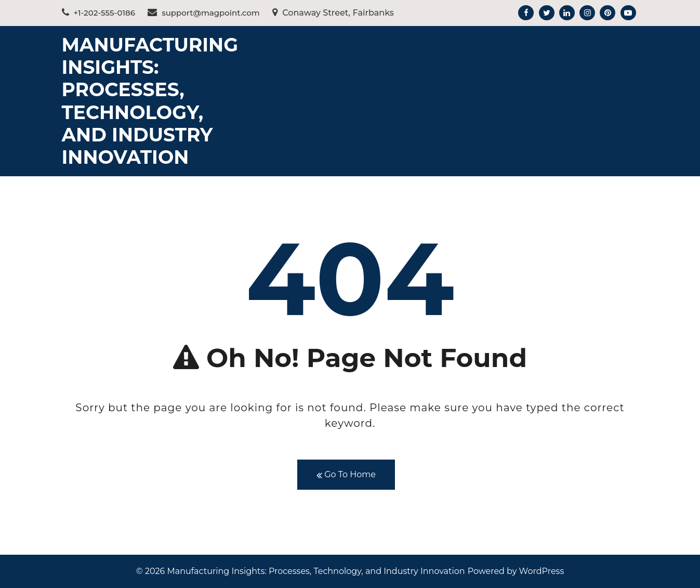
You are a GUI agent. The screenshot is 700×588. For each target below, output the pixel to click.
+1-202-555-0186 (98, 13)
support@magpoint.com (204, 13)
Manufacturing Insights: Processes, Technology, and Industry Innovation (150, 101)
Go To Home (346, 475)
